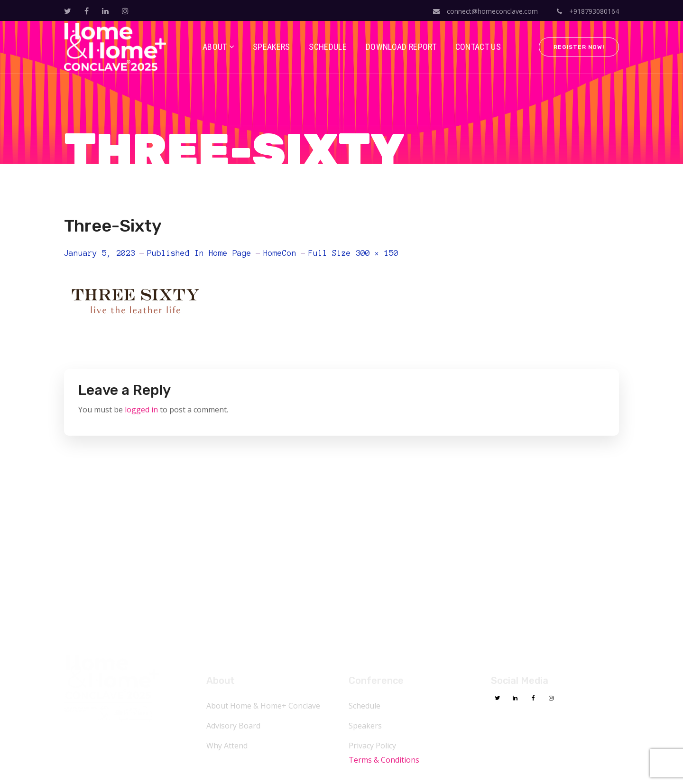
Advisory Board (233, 726)
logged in (141, 410)
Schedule (365, 706)
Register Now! (579, 47)
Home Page (230, 253)
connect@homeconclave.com (485, 11)
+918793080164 (588, 11)
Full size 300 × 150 (353, 253)
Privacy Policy (372, 746)
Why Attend (227, 746)
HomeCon (280, 253)
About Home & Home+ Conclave (263, 706)
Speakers (365, 726)
